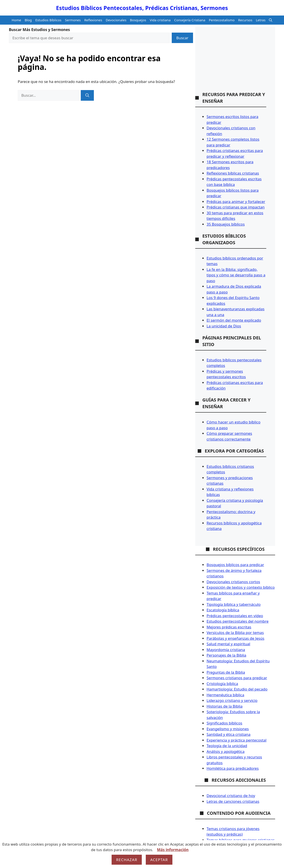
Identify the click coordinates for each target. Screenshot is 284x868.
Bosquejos (138, 20)
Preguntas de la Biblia (226, 672)
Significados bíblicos (224, 723)
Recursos (245, 20)
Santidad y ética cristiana (229, 734)
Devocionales (116, 20)
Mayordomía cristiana (226, 650)
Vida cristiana (160, 20)
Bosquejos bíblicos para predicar (235, 565)
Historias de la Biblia (225, 706)
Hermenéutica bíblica (225, 695)
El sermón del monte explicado (234, 320)
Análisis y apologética (226, 751)
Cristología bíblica (222, 684)
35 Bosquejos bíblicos (226, 224)
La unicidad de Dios (224, 326)
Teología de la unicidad (227, 746)
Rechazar (127, 860)
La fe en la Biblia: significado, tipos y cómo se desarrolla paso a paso (236, 275)
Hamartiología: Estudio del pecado (237, 689)
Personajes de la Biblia (226, 655)
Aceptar (159, 860)
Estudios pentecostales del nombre (238, 621)
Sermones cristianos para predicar (237, 678)
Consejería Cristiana (190, 20)
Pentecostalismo (222, 20)
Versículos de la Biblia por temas (235, 633)
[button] (271, 20)
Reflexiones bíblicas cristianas (233, 173)
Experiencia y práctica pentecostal (237, 740)
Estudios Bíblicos (48, 20)
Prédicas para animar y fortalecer (236, 202)
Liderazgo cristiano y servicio (232, 700)
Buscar (182, 38)
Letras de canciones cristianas (233, 801)
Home (17, 20)
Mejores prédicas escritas (229, 627)
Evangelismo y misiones (228, 729)
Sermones (73, 20)
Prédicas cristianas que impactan (236, 207)
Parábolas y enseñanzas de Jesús (235, 638)
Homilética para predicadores (233, 768)
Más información (173, 850)
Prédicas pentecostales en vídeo (235, 616)
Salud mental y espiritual (228, 644)
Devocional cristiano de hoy (231, 796)
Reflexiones (93, 20)
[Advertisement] (231, 63)
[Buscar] (87, 95)
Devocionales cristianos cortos (233, 582)
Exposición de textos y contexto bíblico (241, 587)
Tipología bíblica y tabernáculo (234, 604)
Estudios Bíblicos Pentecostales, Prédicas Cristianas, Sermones (142, 8)
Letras (261, 20)
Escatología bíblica (223, 610)
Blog (28, 20)
